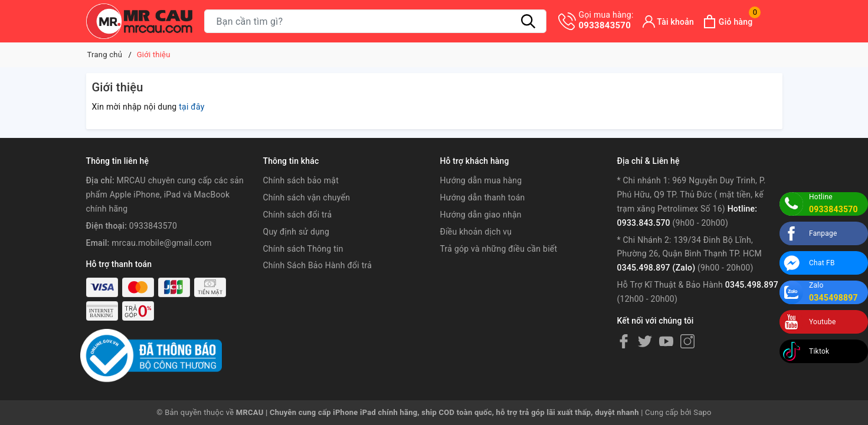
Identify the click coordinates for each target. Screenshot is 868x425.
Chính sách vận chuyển (307, 197)
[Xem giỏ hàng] (728, 22)
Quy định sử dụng (297, 232)
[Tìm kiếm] (529, 21)
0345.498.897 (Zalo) (656, 268)
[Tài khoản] (669, 22)
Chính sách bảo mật (301, 180)
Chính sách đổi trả (298, 215)
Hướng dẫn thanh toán (482, 197)
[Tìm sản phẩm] (375, 21)
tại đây (191, 107)
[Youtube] (666, 341)
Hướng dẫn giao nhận (480, 215)
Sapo (702, 412)
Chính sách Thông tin (303, 249)
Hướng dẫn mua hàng (481, 180)
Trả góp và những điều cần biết (498, 249)
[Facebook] (624, 341)
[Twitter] (645, 341)
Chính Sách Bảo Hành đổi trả (318, 265)
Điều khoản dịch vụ (476, 232)
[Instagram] (687, 341)
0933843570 (606, 20)
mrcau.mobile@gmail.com (162, 243)
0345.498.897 (752, 285)
